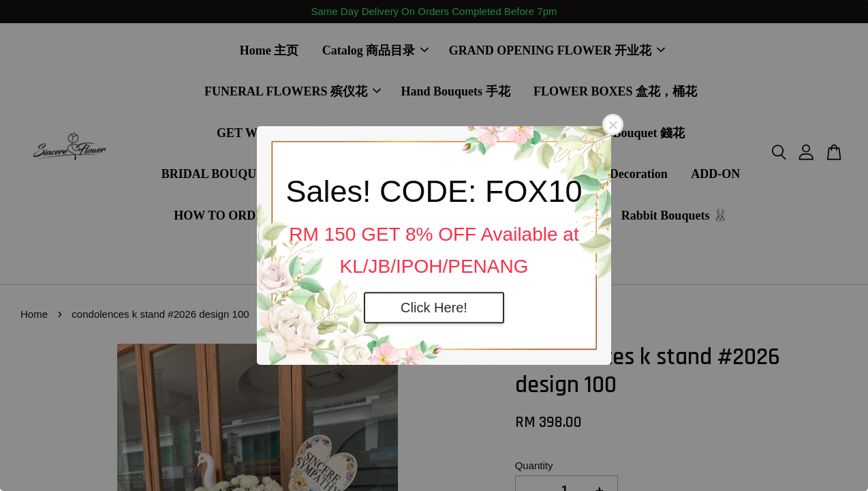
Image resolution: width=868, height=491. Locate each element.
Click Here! (434, 308)
